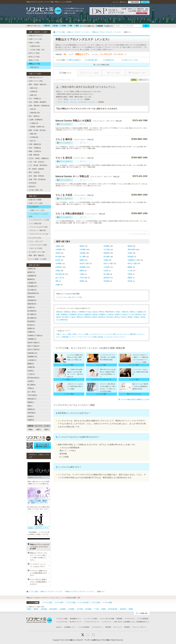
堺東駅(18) (31, 409)
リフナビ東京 (96, 603)
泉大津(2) (110, 317)
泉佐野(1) (102, 317)
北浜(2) (95, 312)
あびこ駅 (59, 278)
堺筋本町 (46, 26)
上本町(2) (110, 314)
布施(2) (137, 317)
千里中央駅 (83, 278)
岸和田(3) (87, 317)
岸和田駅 (107, 281)
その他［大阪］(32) (35, 190)
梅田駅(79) (31, 272)
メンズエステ (33, 207)
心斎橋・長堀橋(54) (35, 120)
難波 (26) (33, 134)
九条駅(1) (31, 381)
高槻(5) (130, 317)
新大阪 (55, 26)
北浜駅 (130, 253)
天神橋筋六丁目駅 (134, 260)
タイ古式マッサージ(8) (36, 252)
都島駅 (82, 271)
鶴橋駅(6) (31, 364)
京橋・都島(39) (34, 155)
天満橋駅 (59, 264)
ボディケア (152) (36, 248)
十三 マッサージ (120, 337)
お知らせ (59, 627)
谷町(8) (95, 314)
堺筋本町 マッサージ (70, 337)
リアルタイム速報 (62, 619)
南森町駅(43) (32, 304)
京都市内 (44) (34, 46)
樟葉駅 (130, 278)
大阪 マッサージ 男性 (64, 334)
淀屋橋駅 (107, 246)
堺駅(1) (30, 406)
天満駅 (106, 260)
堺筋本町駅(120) (33, 293)
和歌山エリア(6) (34, 64)
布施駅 (58, 285)
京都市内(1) (64, 320)
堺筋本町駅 (131, 250)
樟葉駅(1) (31, 402)
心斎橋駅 (59, 250)
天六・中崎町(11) (34, 99)
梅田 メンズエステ (92, 334)
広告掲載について (70, 627)
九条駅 (82, 274)
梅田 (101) (33, 88)
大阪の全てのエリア (35, 78)
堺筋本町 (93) (34, 113)
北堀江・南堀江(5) (122, 312)
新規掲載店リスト (75, 619)
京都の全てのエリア (35, 36)
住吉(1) (125, 314)
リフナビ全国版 (33, 603)
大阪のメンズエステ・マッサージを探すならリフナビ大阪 (89, 640)
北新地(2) (67, 312)
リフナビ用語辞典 (143, 619)
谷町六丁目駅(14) (33, 346)
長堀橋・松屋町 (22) (37, 127)
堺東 (70, 26)
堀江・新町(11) (34, 116)
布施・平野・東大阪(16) (37, 179)
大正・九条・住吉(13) (36, 162)
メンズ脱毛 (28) (35, 223)
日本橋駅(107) (32, 286)
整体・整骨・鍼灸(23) (36, 255)
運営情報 (108, 627)
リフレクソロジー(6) (63, 297)
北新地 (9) (33, 92)
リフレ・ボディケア (35, 241)
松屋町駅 (59, 267)
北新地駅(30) (32, 300)
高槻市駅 (107, 278)
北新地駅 (83, 253)
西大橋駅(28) (32, 318)
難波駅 (130, 246)
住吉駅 (106, 271)
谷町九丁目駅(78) (33, 350)
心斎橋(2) (140, 312)
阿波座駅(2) (31, 321)
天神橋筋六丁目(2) (85, 312)
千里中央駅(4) (32, 395)
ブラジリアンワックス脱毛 (87, 337)
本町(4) (101, 312)
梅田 (76, 26)
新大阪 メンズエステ (105, 337)
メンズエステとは (62, 622)
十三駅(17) (31, 374)
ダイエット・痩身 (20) (37, 230)
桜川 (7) (32, 141)
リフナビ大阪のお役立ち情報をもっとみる (134, 399)
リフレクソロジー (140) (38, 245)
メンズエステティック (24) (39, 220)
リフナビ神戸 (59, 603)
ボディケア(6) (77, 297)
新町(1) (133, 312)
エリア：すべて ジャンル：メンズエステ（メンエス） (77, 102)
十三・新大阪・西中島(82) (37, 165)
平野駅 (130, 274)
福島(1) (74, 312)
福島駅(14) (31, 328)
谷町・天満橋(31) (34, 148)
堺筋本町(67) (110, 312)
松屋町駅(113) (32, 353)
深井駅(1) (31, 416)
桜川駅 (58, 260)
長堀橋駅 (83, 267)
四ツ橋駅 (83, 257)
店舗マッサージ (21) (37, 210)
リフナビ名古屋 (83, 603)
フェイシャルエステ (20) (38, 227)
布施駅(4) (31, 420)
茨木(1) (124, 317)
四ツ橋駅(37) (32, 314)
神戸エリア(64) (34, 53)
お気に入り (108, 26)
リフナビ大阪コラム (87, 26)
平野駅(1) (31, 388)
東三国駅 (107, 274)
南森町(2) (88, 314)
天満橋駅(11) (32, 339)
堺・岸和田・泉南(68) (36, 169)
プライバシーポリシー (139, 627)
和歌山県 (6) (34, 67)
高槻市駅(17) (32, 399)
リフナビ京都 (71, 603)
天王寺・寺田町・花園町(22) (38, 158)
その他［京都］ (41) (37, 50)
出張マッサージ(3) (35, 39)
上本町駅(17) (32, 360)
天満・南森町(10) (34, 144)
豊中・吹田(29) (34, 172)
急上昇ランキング (75, 622)
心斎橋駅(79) (32, 283)
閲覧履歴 (99, 26)
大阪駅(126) (32, 269)
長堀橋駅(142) (32, 357)
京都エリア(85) (33, 43)
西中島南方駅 (60, 274)
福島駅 (82, 260)
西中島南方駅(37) (33, 378)
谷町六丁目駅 (108, 264)
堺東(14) (80, 317)
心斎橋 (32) (34, 123)
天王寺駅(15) (32, 290)
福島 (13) (33, 95)
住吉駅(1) (31, 371)
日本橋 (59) (34, 137)
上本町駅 (107, 267)
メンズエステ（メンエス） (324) (39, 215)
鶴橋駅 (130, 267)
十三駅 (130, 271)
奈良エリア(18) (34, 57)
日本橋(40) (73, 314)
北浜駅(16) (31, 307)
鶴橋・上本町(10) (34, 151)
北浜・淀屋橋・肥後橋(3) (37, 102)
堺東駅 (82, 281)
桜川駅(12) (31, 325)
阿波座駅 (131, 257)
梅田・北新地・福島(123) (37, 84)
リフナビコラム (130, 619)
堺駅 (57, 281)
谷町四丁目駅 (84, 264)
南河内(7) (32, 187)
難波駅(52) (31, 279)
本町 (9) (32, 109)
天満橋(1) (102, 314)
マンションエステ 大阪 (107, 334)
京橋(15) (118, 314)
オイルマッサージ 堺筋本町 (126, 334)
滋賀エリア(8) (33, 60)
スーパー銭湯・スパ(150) (37, 259)
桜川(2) (80, 314)
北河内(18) (32, 183)
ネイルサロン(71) (34, 238)
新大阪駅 (59, 257)
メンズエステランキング (91, 622)
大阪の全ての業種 (34, 200)
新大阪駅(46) (32, 311)
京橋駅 (58, 271)
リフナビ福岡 (107, 603)
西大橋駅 (107, 257)
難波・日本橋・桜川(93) (37, 130)
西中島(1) (139, 314)
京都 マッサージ (78, 334)
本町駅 (58, 253)
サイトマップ (118, 627)
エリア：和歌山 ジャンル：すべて (70, 99)
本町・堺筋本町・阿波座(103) (38, 106)
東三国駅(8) (31, 385)
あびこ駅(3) (31, 392)
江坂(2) (73, 317)
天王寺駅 (107, 250)
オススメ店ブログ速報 (107, 619)
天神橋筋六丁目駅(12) (35, 336)
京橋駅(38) (31, 367)
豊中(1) (117, 317)
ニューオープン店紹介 (91, 619)
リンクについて (106, 622)
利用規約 (127, 627)
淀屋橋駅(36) (32, 276)
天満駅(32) (31, 332)
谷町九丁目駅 (132, 264)
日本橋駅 (83, 250)
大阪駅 (58, 246)
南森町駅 (107, 253)
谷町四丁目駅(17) (33, 343)
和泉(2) (95, 317)
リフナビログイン (97, 627)
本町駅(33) (31, 297)
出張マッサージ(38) (35, 81)
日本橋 (63, 26)
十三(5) (131, 314)
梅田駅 (82, 246)
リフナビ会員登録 (84, 627)
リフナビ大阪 (47, 603)
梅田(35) (59, 312)
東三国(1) (65, 317)
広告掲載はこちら (129, 622)
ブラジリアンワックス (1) (39, 234)
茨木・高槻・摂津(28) (36, 176)
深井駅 (130, 281)
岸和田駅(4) (31, 413)
